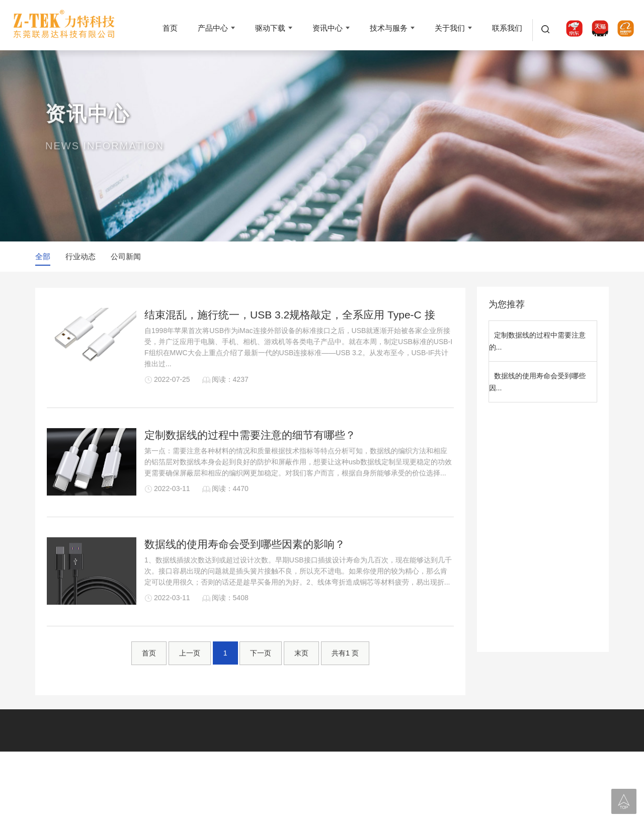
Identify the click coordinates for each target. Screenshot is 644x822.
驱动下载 (270, 28)
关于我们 (450, 28)
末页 (301, 666)
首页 (170, 28)
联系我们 (507, 28)
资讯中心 (328, 28)
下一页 (261, 666)
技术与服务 (389, 28)
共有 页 (345, 666)
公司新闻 (126, 257)
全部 (43, 257)
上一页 (190, 666)
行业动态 (80, 257)
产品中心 (213, 28)
